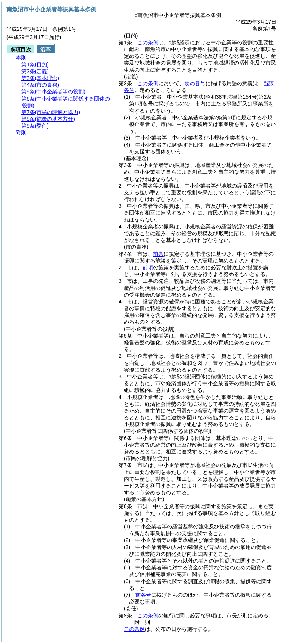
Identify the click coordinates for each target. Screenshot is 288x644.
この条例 (148, 42)
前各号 (143, 595)
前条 (158, 254)
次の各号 (195, 83)
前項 (148, 267)
